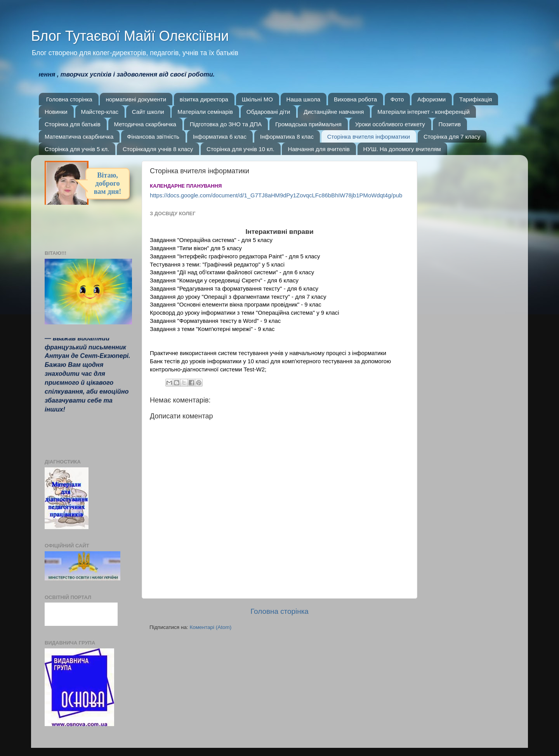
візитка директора (204, 99)
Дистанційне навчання (334, 112)
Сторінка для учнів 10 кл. (240, 149)
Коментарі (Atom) (210, 627)
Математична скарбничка (79, 137)
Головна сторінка (69, 99)
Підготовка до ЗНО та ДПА (226, 124)
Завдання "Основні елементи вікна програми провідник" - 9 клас (236, 305)
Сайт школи (148, 112)
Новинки (56, 112)
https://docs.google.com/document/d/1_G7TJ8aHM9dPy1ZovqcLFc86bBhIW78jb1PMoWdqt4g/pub (276, 195)
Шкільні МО (257, 99)
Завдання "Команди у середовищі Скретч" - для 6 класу (224, 280)
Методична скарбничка (145, 124)
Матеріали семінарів (205, 112)
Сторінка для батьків (73, 124)
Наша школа (304, 99)
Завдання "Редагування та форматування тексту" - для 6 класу (234, 289)
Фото (397, 99)
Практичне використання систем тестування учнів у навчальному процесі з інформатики (268, 353)
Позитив (450, 124)
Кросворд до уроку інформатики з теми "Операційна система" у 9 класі (244, 313)
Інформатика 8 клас (287, 137)
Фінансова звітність (153, 137)
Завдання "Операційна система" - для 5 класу (211, 240)
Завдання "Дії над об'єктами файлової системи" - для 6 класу (233, 272)
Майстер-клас (100, 112)
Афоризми (431, 99)
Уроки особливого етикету (390, 124)
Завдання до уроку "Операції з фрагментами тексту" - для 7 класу (238, 297)
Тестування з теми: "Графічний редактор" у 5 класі (217, 265)
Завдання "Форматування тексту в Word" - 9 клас (215, 321)
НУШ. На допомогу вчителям (402, 149)
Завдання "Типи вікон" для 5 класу (196, 248)
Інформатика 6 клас (220, 137)
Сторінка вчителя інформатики (369, 137)
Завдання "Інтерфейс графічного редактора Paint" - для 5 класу (235, 256)
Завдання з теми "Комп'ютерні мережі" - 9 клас (212, 329)
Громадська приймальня (308, 124)
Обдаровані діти (268, 112)
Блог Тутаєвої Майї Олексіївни (130, 36)
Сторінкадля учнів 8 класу (158, 149)
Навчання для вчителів (319, 149)
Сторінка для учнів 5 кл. (77, 149)
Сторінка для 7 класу (452, 137)
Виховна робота (355, 99)
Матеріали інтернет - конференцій (424, 112)
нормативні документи (136, 99)
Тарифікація (476, 99)
